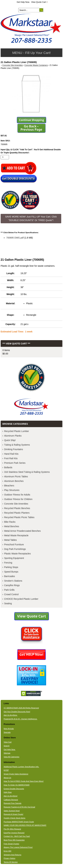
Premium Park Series (15, 463)
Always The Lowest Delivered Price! (18, 847)
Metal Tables (10, 540)
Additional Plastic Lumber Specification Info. (21, 767)
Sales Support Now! (12, 811)
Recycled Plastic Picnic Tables (19, 517)
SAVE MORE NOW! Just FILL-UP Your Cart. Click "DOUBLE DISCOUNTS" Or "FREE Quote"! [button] (31, 218)
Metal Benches (12, 526)
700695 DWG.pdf (15, 238)
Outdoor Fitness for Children (18, 499)
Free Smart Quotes (11, 844)
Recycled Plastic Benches (17, 508)
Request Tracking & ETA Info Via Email (19, 807)
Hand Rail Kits (11, 454)
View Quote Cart (39, 2)
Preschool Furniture (14, 545)
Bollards (8, 467)
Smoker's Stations (13, 581)
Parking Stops (11, 567)
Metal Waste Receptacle (16, 535)
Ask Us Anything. (11, 715)
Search (7, 746)
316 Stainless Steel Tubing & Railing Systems (27, 472)
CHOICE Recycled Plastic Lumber (21, 599)
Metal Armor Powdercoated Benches (22, 531)
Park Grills (9, 590)
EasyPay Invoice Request (14, 833)
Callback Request (11, 800)
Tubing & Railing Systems (17, 445)
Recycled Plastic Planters (17, 513)
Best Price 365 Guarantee (14, 840)
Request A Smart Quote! (14, 814)
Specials (7, 732)
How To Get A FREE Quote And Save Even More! (24, 781)
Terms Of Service (11, 862)
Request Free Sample (13, 803)
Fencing (8, 563)
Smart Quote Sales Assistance (16, 774)
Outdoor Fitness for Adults (17, 495)
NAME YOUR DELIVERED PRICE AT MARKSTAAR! (25, 825)
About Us (7, 778)
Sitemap (7, 753)
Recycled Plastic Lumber (17, 431)
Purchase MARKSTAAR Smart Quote (19, 822)
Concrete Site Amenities (13, 65)
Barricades (10, 576)
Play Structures (12, 490)
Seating (8, 603)
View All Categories (11, 757)
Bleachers (9, 486)
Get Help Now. (23, 2)
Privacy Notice (9, 858)
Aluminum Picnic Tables (16, 477)
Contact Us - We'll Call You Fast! (17, 836)
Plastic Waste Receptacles (17, 554)
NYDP (6, 770)
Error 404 (7, 851)
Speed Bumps (11, 572)
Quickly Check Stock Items (15, 818)
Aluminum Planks (13, 436)
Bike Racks (10, 522)
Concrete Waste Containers (36, 65)
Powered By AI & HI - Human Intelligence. (21, 719)
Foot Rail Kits (11, 458)
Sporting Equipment (14, 558)
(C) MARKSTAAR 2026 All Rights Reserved (21, 708)
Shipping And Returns (13, 855)
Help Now (8, 792)
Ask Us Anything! (11, 796)
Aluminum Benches (14, 481)
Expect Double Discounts (14, 789)
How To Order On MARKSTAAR (17, 785)
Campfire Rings (12, 585)
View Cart (8, 742)
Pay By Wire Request (12, 829)
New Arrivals (9, 729)
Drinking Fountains (14, 449)
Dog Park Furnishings (15, 549)
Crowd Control (11, 594)
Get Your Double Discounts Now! (17, 712)
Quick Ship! (10, 440)
